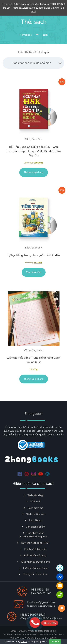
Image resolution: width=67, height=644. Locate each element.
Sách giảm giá (34, 508)
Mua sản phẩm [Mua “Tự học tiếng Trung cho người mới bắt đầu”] (34, 272)
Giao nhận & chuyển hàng (34, 562)
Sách (28, 139)
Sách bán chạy (33, 495)
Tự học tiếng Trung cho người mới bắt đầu (33, 255)
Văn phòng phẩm (34, 350)
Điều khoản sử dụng (33, 556)
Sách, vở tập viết (34, 514)
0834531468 (40, 590)
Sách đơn (37, 139)
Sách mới (33, 502)
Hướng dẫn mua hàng (34, 568)
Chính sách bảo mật (33, 549)
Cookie (24, 641)
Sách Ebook (33, 520)
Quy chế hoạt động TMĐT (34, 543)
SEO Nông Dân (48, 635)
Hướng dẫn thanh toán (34, 574)
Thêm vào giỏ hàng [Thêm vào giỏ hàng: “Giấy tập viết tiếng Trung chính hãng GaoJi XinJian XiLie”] (34, 379)
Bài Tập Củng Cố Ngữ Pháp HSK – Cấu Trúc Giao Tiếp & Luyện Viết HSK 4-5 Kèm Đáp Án (33, 151)
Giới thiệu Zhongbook (34, 537)
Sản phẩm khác (33, 533)
